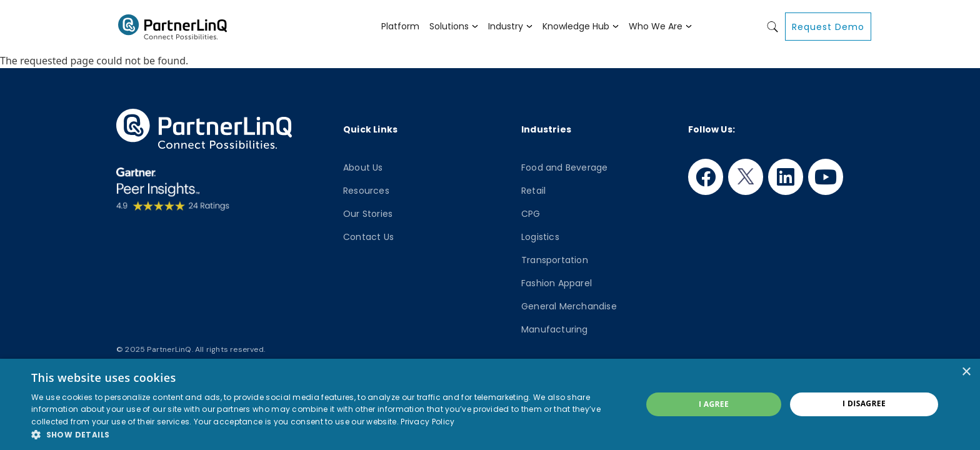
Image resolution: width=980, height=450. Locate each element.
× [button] (966, 372)
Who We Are (656, 26)
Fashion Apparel (557, 283)
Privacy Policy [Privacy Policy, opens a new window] (427, 422)
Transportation (555, 260)
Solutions (449, 26)
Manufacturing (555, 329)
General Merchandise (569, 306)
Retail (533, 191)
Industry (506, 26)
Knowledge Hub (576, 26)
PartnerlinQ (172, 27)
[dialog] (490, 404)
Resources (366, 191)
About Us (363, 167)
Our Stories (368, 214)
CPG (531, 214)
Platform (400, 26)
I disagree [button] (864, 403)
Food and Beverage (564, 167)
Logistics (540, 237)
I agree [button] (714, 404)
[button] (327, 434)
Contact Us (368, 237)
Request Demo (828, 27)
